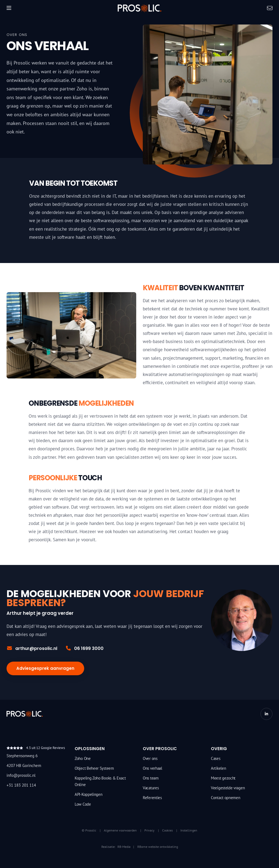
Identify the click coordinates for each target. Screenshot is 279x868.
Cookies (167, 830)
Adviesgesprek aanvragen (45, 668)
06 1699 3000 (84, 648)
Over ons (150, 758)
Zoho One (83, 758)
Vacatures (151, 788)
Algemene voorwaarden (120, 830)
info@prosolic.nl (21, 775)
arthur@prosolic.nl (32, 648)
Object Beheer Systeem (94, 768)
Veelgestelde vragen (228, 788)
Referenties (152, 798)
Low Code (83, 804)
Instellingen (189, 830)
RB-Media (124, 847)
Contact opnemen (226, 798)
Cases (216, 758)
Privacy (149, 830)
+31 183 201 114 (21, 785)
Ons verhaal (152, 768)
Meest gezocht (223, 778)
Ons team (151, 778)
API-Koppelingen (89, 794)
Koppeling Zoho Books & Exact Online (100, 781)
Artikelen (218, 768)
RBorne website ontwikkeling (158, 847)
